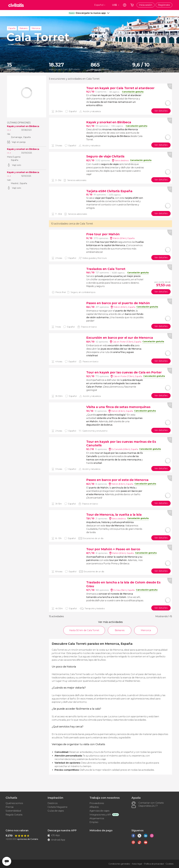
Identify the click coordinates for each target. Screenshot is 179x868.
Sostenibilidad (13, 811)
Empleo (94, 822)
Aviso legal (137, 864)
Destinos (52, 803)
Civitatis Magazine (57, 807)
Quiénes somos (14, 803)
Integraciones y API (100, 815)
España (12, 28)
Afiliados (94, 807)
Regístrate (164, 5)
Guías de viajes (56, 811)
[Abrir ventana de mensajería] (7, 861)
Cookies (170, 864)
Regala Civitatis (14, 815)
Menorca (36, 28)
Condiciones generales (119, 864)
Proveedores (97, 803)
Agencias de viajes (99, 811)
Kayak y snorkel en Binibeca (23, 126)
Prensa (10, 807)
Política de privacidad (154, 864)
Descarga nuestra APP (62, 830)
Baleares (23, 28)
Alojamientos (97, 818)
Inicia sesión (146, 5)
